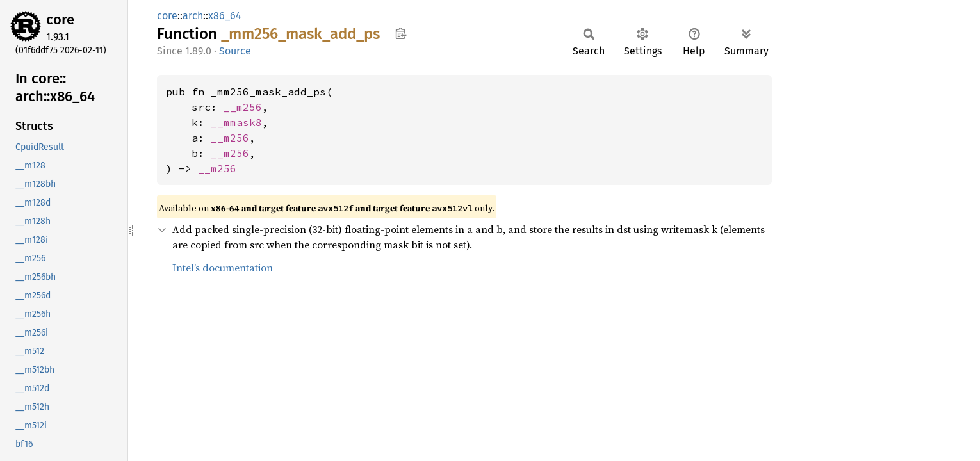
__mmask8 (236, 122)
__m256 (243, 107)
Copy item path (401, 33)
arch (193, 16)
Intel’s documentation (223, 268)
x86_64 (225, 16)
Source (235, 51)
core (60, 20)
